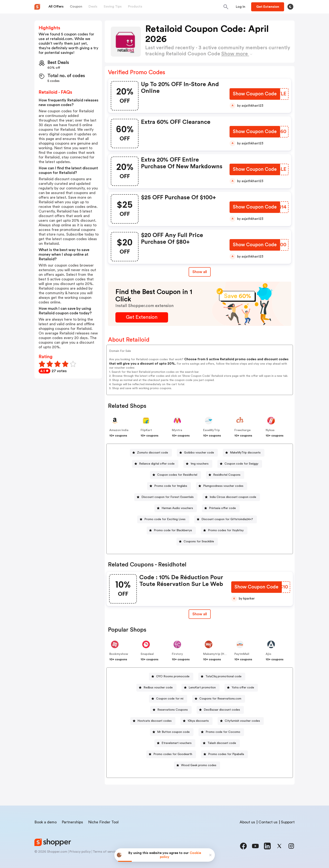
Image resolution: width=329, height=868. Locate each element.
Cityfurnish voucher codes (242, 721)
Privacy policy (80, 852)
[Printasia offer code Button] (221, 508)
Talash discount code (222, 743)
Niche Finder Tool (103, 822)
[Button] (241, 7)
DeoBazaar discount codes (222, 710)
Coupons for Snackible (199, 542)
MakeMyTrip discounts (245, 453)
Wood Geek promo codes (199, 765)
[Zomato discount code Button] (151, 453)
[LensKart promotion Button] (200, 688)
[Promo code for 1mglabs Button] (169, 486)
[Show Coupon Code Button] (255, 94)
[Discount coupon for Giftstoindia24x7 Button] (226, 519)
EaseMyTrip (211, 430)
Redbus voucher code (158, 688)
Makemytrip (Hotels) (218, 654)
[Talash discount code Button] (220, 743)
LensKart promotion (202, 688)
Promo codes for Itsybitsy (226, 530)
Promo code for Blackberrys (173, 530)
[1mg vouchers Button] (198, 464)
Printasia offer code (222, 508)
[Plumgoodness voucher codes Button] (222, 486)
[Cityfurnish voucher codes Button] (241, 721)
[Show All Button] (200, 614)
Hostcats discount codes (155, 721)
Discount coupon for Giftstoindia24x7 (227, 519)
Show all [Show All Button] (200, 272)
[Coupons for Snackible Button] (197, 542)
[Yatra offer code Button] (241, 688)
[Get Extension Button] (142, 317)
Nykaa (270, 430)
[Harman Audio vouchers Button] (176, 508)
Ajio (268, 654)
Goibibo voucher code (199, 453)
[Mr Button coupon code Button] (172, 732)
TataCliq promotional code (223, 676)
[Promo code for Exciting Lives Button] (163, 519)
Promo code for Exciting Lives (165, 519)
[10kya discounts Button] (196, 721)
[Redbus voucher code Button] (156, 688)
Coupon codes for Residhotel (177, 475)
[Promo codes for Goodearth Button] (171, 754)
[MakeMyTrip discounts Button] (244, 453)
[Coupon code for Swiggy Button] (240, 464)
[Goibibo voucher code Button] (197, 453)
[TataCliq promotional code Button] (222, 677)
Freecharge (242, 430)
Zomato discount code (153, 453)
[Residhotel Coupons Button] (225, 475)
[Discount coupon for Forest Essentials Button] (166, 497)
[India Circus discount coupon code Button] (231, 497)
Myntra (177, 430)
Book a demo (46, 822)
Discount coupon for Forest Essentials (168, 497)
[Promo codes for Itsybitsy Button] (224, 531)
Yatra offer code (243, 688)
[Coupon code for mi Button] (168, 699)
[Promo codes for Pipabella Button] (224, 754)
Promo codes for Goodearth (173, 754)
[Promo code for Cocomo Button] (221, 732)
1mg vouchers (200, 464)
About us (247, 822)
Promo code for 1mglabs (171, 486)
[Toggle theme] (290, 7)
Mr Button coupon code (173, 732)
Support (288, 822)
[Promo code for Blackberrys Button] (171, 531)
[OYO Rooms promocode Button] (171, 677)
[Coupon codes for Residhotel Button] (176, 475)
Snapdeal (147, 654)
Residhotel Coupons (227, 475)
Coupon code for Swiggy (241, 464)
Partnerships (72, 822)
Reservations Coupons (173, 710)
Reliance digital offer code (157, 464)
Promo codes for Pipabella (226, 754)
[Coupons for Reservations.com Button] (219, 699)
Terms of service (106, 852)
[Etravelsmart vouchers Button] (175, 743)
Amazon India (119, 430)
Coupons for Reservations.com (220, 699)
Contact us (268, 822)
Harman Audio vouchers (177, 508)
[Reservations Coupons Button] (171, 710)
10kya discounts (198, 721)
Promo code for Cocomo (223, 732)
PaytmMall (242, 654)
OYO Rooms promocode (173, 676)
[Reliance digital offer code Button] (155, 464)
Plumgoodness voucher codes (223, 486)
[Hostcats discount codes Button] (153, 721)
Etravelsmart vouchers (177, 743)
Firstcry (177, 654)
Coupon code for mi (170, 699)
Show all (200, 614)
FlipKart (146, 430)
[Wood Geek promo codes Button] (197, 765)
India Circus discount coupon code (233, 497)
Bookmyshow (119, 654)
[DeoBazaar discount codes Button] (220, 710)
